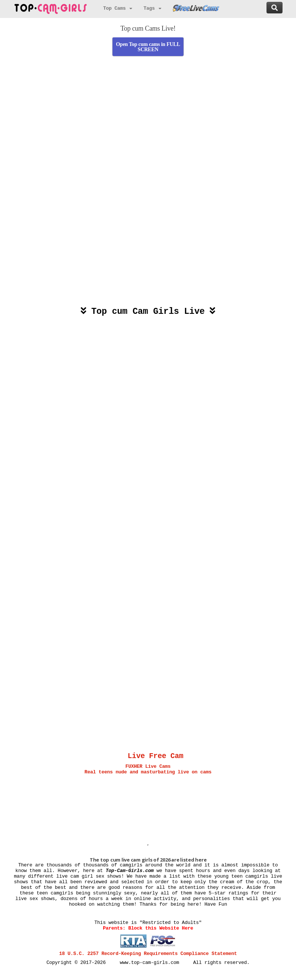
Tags (152, 8)
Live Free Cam (156, 756)
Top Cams (118, 8)
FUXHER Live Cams (148, 766)
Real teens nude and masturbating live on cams (148, 772)
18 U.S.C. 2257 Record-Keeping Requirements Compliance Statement (148, 954)
